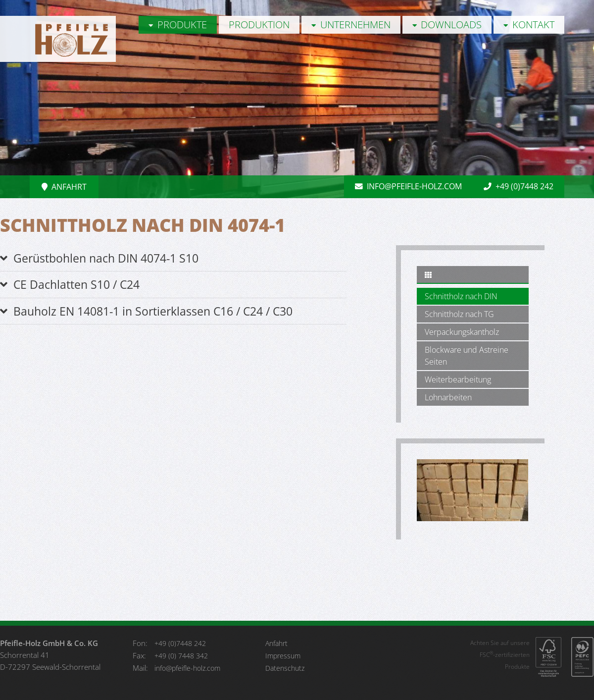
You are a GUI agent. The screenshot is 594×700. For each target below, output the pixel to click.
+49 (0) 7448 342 (181, 656)
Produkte (178, 25)
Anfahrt (64, 187)
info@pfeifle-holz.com (405, 187)
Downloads (447, 25)
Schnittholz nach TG (459, 314)
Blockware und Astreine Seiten (467, 356)
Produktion (259, 25)
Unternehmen (351, 25)
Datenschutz (285, 668)
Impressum (283, 656)
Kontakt (529, 25)
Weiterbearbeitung (458, 379)
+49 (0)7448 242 (518, 187)
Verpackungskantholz (462, 332)
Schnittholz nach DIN (461, 296)
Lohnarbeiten (448, 397)
